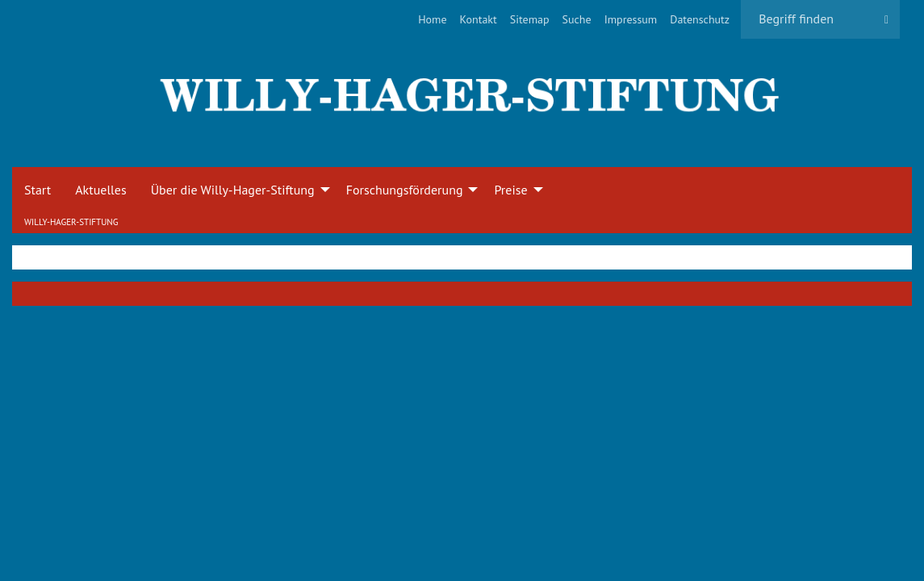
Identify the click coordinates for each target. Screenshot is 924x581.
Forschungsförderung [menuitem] (405, 190)
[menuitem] (432, 19)
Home (432, 19)
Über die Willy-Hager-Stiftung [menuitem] (233, 190)
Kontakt (479, 19)
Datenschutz (700, 19)
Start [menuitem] (38, 190)
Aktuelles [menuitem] (100, 190)
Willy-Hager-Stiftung (71, 222)
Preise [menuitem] (510, 190)
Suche (577, 19)
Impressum (631, 19)
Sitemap (530, 19)
